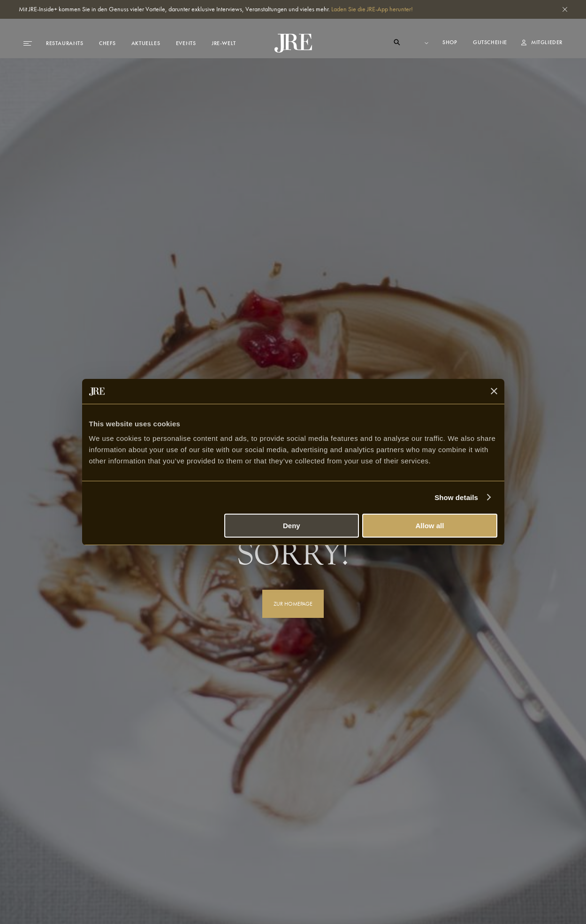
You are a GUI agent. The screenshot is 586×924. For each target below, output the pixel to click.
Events (186, 43)
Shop (451, 42)
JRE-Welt (224, 43)
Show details (456, 497)
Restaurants (65, 43)
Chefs (107, 43)
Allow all (430, 526)
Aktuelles (146, 43)
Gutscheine (490, 42)
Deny (292, 526)
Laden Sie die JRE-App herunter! (372, 9)
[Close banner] (494, 391)
